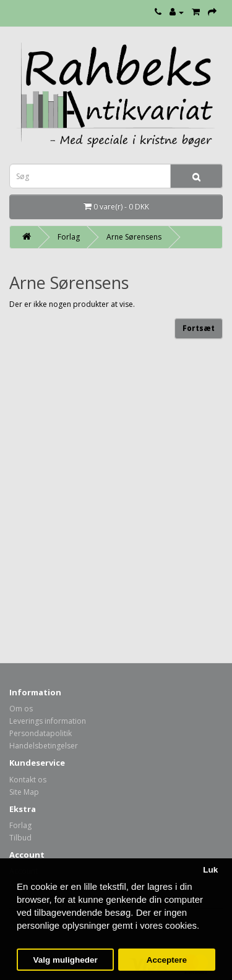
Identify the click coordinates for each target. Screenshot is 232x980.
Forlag (69, 237)
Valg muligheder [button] (65, 960)
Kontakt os (28, 780)
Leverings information (48, 721)
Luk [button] (210, 870)
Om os (21, 709)
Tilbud (20, 838)
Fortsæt (199, 328)
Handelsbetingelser (44, 746)
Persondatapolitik (41, 733)
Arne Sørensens (134, 237)
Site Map (24, 792)
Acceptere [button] (167, 960)
